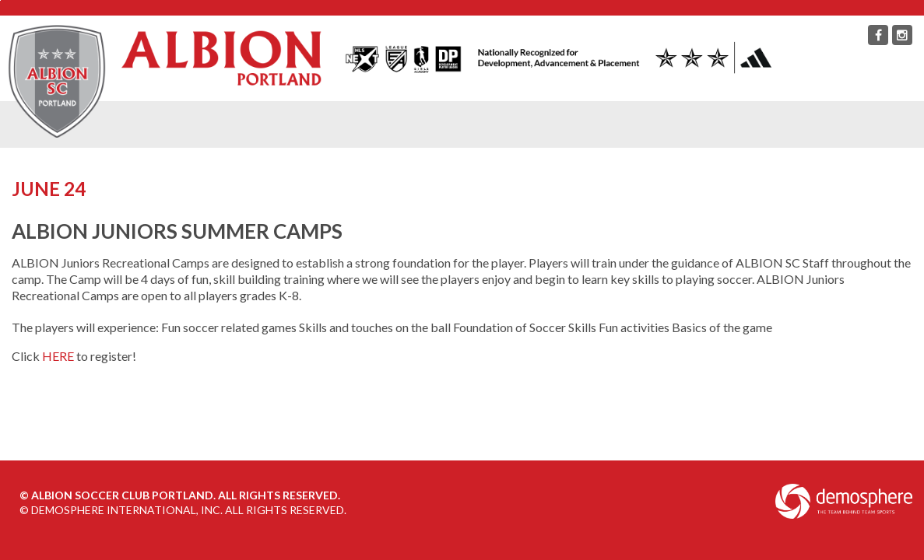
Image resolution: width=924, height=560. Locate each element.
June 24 (49, 189)
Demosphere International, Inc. (127, 510)
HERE (58, 356)
